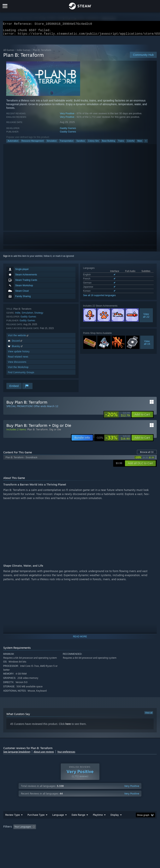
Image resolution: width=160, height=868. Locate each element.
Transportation (67, 143)
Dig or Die (55, 432)
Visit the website (18, 338)
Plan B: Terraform (38, 432)
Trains (121, 143)
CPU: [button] (34, 834)
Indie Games (24, 52)
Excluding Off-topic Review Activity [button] (62, 829)
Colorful (131, 143)
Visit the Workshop (18, 369)
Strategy (39, 315)
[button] (142, 417)
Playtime (98, 817)
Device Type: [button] (64, 834)
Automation (13, 143)
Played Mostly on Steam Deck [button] (119, 829)
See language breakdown (17, 754)
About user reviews (44, 754)
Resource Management (33, 143)
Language (58, 817)
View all (149, 715)
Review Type (12, 817)
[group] (80, 832)
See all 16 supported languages (100, 298)
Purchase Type (36, 817)
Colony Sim (93, 143)
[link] (117, 417)
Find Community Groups (21, 375)
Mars (140, 143)
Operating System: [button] (14, 834)
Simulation (52, 143)
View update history (19, 354)
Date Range (78, 817)
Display (115, 817)
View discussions (17, 364)
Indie (18, 315)
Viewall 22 (146, 318)
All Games (9, 52)
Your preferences (66, 754)
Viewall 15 (147, 345)
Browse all (147, 454)
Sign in (7, 258)
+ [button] (146, 143)
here (68, 726)
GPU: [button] (47, 834)
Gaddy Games (68, 130)
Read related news (18, 359)
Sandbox (81, 143)
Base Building (108, 143)
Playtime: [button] (92, 829)
